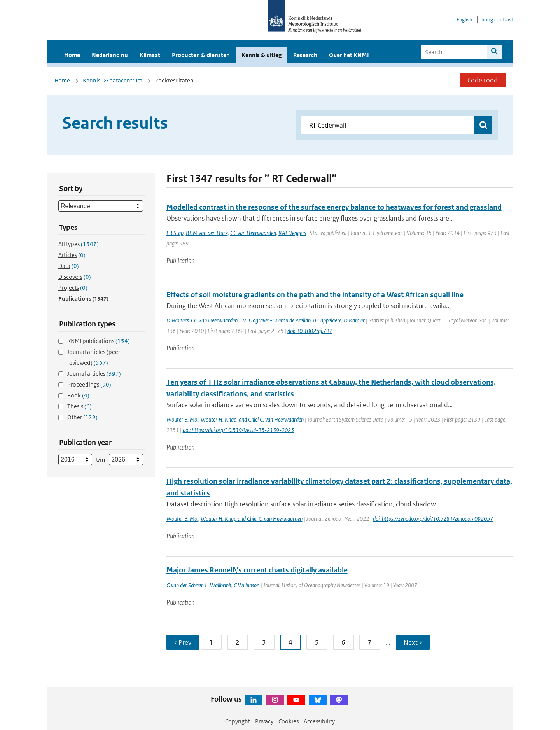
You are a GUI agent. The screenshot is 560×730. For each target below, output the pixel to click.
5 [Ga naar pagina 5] (317, 642)
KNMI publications (99, 341)
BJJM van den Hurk (207, 233)
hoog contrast (497, 20)
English (464, 20)
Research (305, 55)
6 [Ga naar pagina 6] (343, 642)
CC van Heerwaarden (253, 233)
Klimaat (150, 55)
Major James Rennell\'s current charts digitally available (257, 570)
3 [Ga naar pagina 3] (264, 642)
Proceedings (89, 384)
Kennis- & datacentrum (113, 80)
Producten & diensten (201, 55)
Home (72, 55)
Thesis (80, 406)
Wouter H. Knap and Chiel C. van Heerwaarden (252, 519)
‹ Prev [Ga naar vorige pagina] (183, 642)
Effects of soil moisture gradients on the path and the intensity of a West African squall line (315, 295)
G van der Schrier (185, 585)
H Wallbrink (218, 585)
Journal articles (94, 374)
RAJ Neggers (292, 233)
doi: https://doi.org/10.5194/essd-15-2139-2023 (238, 430)
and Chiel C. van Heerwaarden (271, 419)
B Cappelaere (327, 320)
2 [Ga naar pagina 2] (238, 642)
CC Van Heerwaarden (214, 320)
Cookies (289, 721)
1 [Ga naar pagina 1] (211, 642)
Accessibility (319, 721)
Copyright (238, 721)
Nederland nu (110, 55)
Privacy (264, 721)
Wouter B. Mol (182, 419)
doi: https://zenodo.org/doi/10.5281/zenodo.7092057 (433, 519)
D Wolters (178, 320)
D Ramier (354, 320)
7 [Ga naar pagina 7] (370, 642)
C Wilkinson (247, 585)
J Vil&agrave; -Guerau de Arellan (275, 320)
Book (78, 395)
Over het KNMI (349, 55)
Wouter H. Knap (219, 419)
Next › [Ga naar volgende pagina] (413, 642)
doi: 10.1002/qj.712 (310, 331)
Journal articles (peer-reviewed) (95, 357)
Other (82, 417)
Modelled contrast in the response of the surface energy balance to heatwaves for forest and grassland (334, 207)
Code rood (483, 80)
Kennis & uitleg (262, 55)
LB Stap (175, 233)
